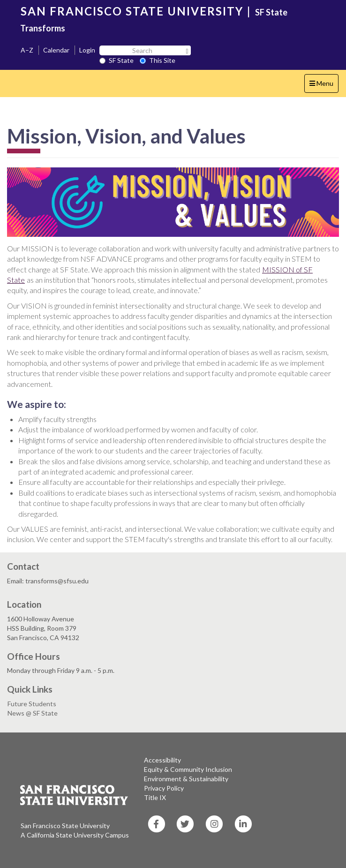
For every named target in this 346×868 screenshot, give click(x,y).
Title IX (155, 797)
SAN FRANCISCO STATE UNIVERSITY (132, 11)
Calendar (56, 50)
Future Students (32, 704)
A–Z (27, 50)
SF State (117, 60)
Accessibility (162, 760)
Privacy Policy (164, 788)
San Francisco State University (65, 826)
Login (87, 50)
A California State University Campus (75, 835)
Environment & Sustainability (186, 779)
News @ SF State (33, 713)
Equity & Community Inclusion (188, 769)
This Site (158, 60)
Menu (324, 86)
